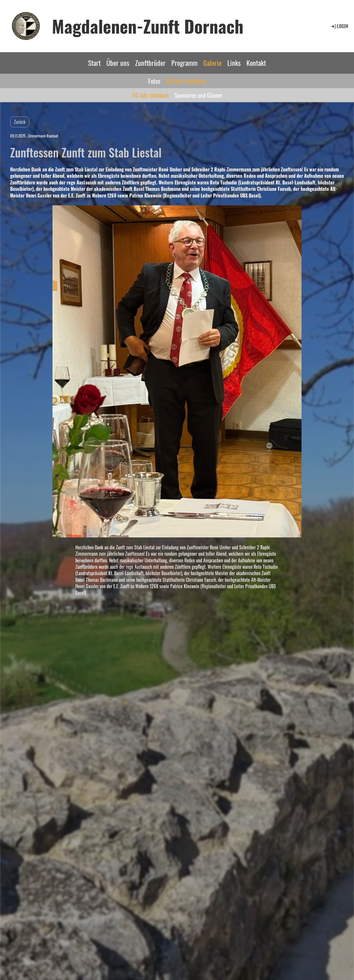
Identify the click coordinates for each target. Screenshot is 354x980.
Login (339, 26)
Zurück (20, 122)
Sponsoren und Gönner (198, 95)
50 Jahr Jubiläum (150, 95)
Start (94, 63)
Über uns (118, 63)
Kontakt (256, 63)
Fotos (154, 81)
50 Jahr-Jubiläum (186, 81)
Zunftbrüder (150, 63)
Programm (184, 63)
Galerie (212, 63)
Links (234, 63)
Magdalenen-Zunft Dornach (148, 26)
